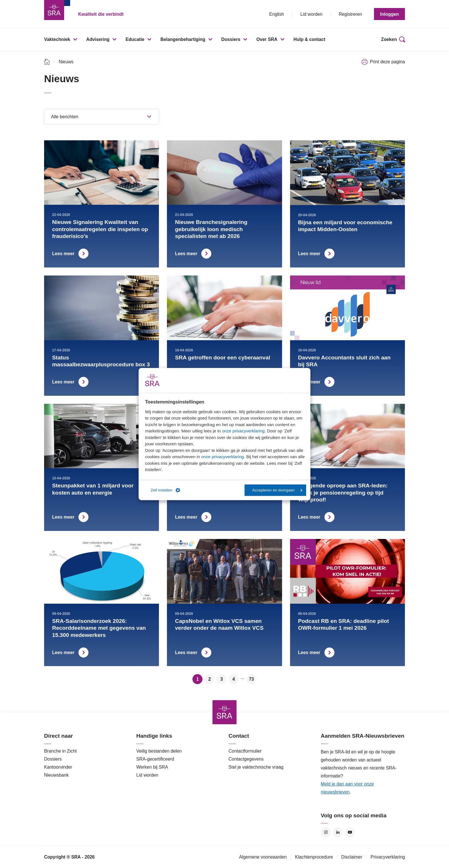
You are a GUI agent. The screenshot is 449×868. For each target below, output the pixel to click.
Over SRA (267, 39)
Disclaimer (352, 857)
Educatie (135, 39)
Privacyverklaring (388, 857)
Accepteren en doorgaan (277, 490)
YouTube (350, 832)
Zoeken (389, 39)
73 (251, 679)
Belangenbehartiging (183, 39)
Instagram (326, 832)
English (277, 14)
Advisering (98, 39)
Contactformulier (245, 751)
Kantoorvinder (58, 767)
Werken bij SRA (152, 767)
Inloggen (389, 14)
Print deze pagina (387, 62)
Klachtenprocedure (314, 857)
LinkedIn (338, 832)
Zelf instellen (165, 490)
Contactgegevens (246, 759)
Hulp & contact (309, 39)
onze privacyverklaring (243, 431)
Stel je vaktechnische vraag (256, 767)
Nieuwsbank (56, 775)
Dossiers (231, 39)
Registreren (350, 14)
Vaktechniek (57, 39)
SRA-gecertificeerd (155, 759)
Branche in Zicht (60, 751)
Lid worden (311, 14)
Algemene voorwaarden (263, 857)
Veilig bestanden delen (159, 751)
